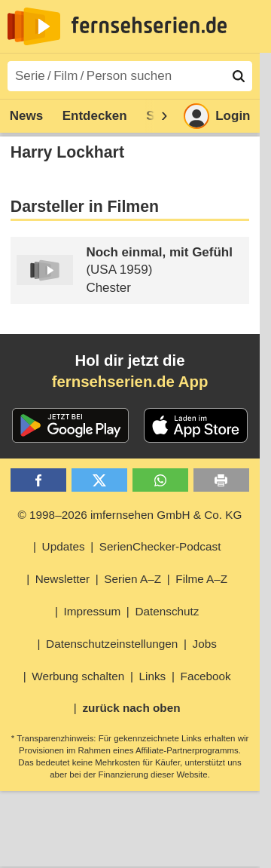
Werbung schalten (78, 676)
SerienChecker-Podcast (160, 546)
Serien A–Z (132, 579)
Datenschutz (167, 611)
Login (216, 116)
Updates (64, 546)
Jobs (205, 644)
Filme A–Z (201, 579)
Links (153, 676)
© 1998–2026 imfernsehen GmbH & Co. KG (130, 515)
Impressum (93, 611)
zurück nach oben (131, 708)
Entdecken (95, 116)
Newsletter (62, 579)
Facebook (206, 676)
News (26, 116)
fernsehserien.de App (130, 382)
